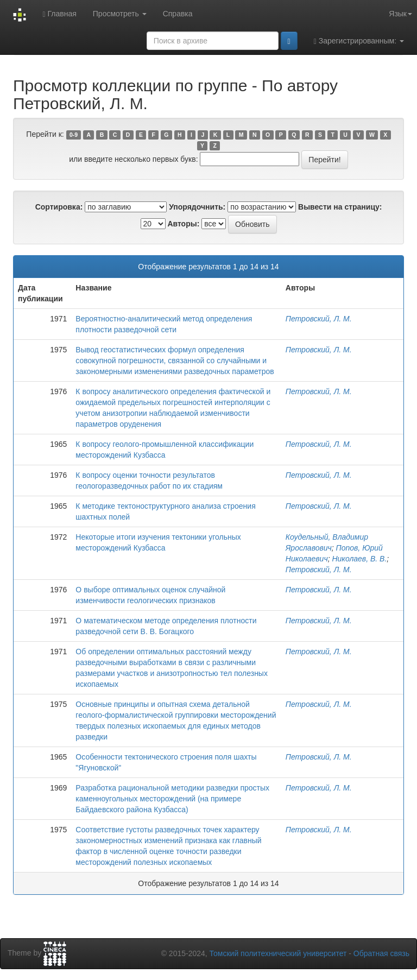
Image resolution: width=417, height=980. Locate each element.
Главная (59, 14)
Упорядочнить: (197, 207)
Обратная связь (381, 953)
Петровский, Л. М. (319, 319)
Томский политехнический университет (278, 953)
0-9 (74, 135)
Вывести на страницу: (340, 207)
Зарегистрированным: (359, 41)
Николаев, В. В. (359, 559)
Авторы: (183, 224)
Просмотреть (120, 14)
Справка (178, 14)
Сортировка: (59, 207)
